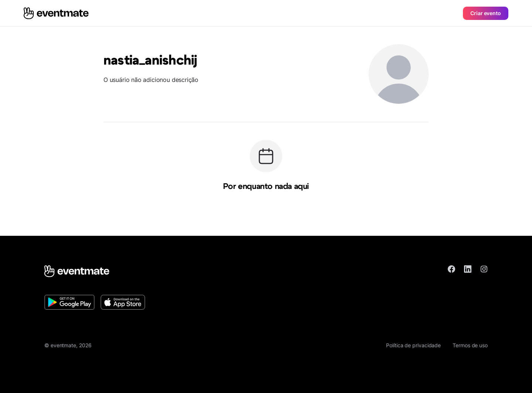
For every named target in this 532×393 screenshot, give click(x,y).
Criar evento (486, 13)
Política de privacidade (413, 345)
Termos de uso (470, 345)
